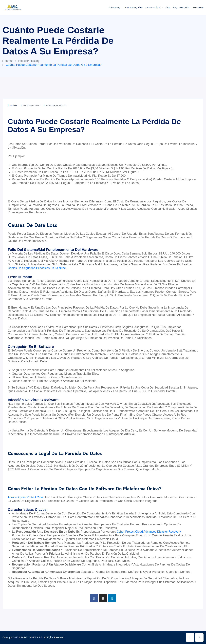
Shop (168, 7)
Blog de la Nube (181, 7)
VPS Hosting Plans (134, 7)
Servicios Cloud (153, 7)
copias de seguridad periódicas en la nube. (38, 268)
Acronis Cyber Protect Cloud (27, 497)
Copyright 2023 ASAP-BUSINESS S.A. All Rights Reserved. (33, 637)
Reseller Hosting (29, 61)
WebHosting (114, 7)
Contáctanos (198, 7)
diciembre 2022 (30, 105)
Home (8, 61)
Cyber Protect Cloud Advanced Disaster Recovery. (150, 531)
